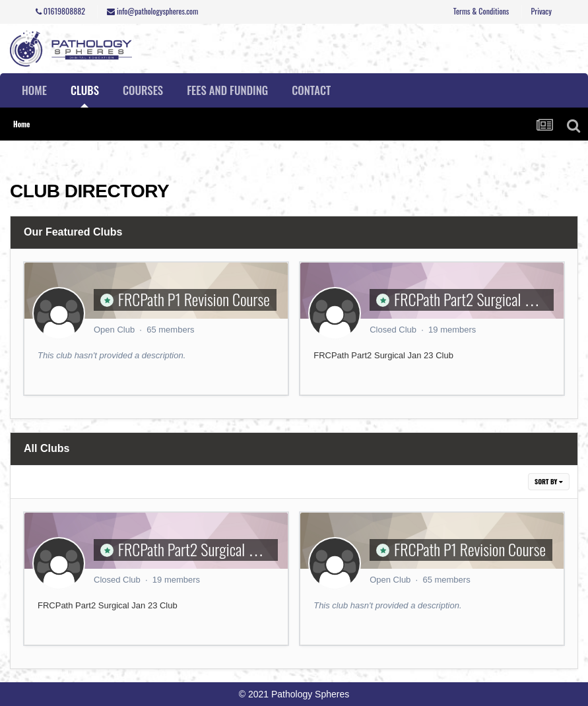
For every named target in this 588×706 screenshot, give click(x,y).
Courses (143, 90)
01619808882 (60, 11)
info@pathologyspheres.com (152, 11)
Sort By (549, 481)
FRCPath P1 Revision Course (194, 299)
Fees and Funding (227, 90)
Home (34, 90)
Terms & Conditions (481, 11)
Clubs (85, 95)
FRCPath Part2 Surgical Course (478, 299)
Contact (311, 90)
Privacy (541, 11)
